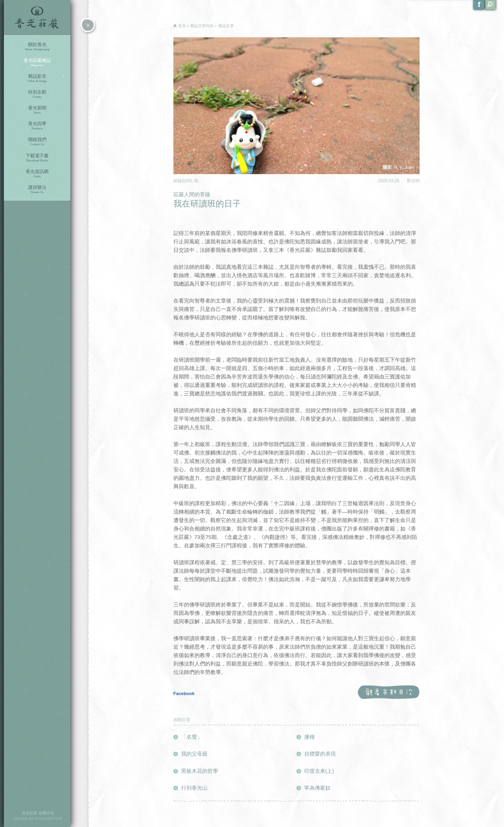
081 (190, 181)
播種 (310, 737)
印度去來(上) (319, 771)
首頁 (182, 26)
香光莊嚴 (37, 18)
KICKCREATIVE (49, 819)
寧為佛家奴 (317, 788)
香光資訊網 (37, 174)
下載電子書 (37, 158)
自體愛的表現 (320, 754)
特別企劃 (37, 94)
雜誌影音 (37, 78)
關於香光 (37, 47)
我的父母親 (194, 754)
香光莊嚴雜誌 (37, 62)
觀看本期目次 (388, 692)
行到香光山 (194, 788)
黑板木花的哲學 (200, 771)
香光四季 (37, 126)
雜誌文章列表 (202, 26)
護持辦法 (37, 189)
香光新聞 (37, 110)
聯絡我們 (37, 142)
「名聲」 (192, 737)
